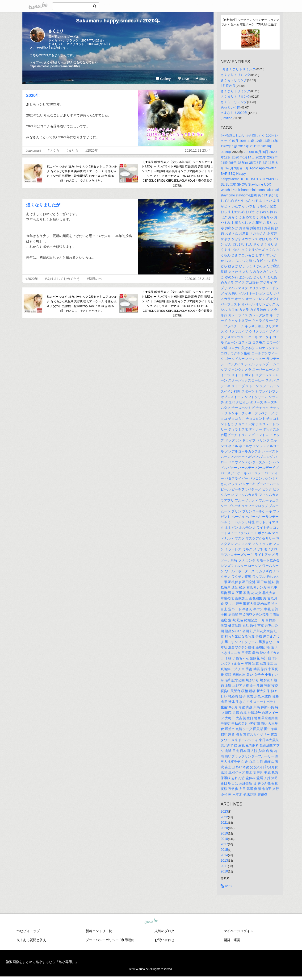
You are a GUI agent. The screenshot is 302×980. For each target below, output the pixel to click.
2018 (224, 839)
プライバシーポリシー (102, 940)
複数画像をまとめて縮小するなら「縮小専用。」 (42, 962)
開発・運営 (232, 940)
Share (201, 79)
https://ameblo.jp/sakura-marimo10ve (55, 66)
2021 (224, 822)
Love (183, 79)
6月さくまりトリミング (238, 69)
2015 (224, 850)
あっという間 (231, 107)
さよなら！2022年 (234, 113)
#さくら (54, 150)
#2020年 (92, 150)
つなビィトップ (28, 931)
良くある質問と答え (31, 940)
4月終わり (228, 86)
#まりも (72, 150)
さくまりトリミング (235, 75)
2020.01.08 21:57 (198, 279)
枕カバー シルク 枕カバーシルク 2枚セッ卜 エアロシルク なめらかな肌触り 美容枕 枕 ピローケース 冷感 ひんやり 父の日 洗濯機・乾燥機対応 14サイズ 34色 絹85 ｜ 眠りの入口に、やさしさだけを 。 (82, 173)
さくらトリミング (234, 80)
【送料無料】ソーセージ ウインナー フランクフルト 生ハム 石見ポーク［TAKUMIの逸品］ (250, 22)
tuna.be (151, 921)
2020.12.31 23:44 (198, 150)
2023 (224, 811)
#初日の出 (95, 279)
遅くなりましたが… (45, 205)
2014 (224, 855)
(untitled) (227, 118)
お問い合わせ (164, 940)
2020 (224, 828)
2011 (224, 866)
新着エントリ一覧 (99, 931)
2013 (224, 860)
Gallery (163, 79)
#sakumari (33, 150)
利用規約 (128, 940)
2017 (224, 844)
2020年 (33, 96)
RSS (226, 886)
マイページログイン (239, 931)
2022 (224, 817)
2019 (224, 833)
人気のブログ (164, 931)
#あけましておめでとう (63, 279)
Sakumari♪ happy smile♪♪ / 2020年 (118, 21)
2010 (224, 871)
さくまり (56, 31)
